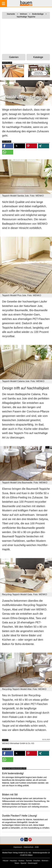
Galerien (14, 57)
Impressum (18, 847)
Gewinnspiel (33, 863)
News (17, 863)
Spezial (23, 863)
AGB (37, 847)
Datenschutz (29, 847)
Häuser (6, 861)
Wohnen (45, 861)
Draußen (37, 861)
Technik (29, 861)
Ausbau (21, 861)
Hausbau (13, 861)
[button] (8, 146)
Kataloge (38, 57)
